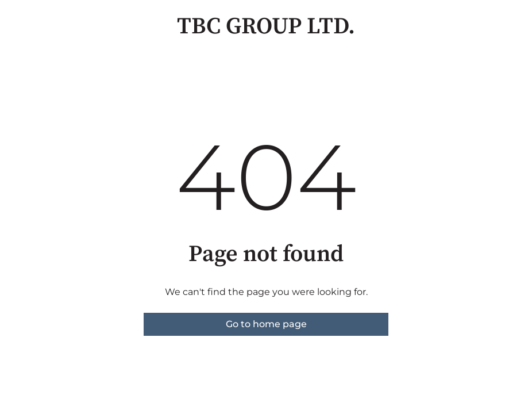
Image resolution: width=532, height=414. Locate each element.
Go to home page (266, 324)
